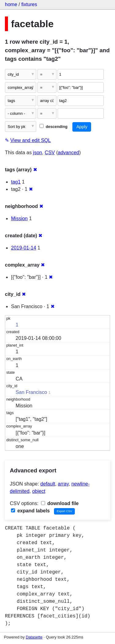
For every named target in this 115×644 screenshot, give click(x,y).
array (63, 484)
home (11, 4)
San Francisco (31, 392)
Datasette (34, 637)
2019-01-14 (24, 248)
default (48, 484)
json (38, 153)
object (39, 491)
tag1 (16, 182)
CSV (50, 153)
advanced (69, 153)
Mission (19, 218)
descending (54, 127)
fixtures (29, 4)
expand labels (30, 511)
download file (60, 503)
